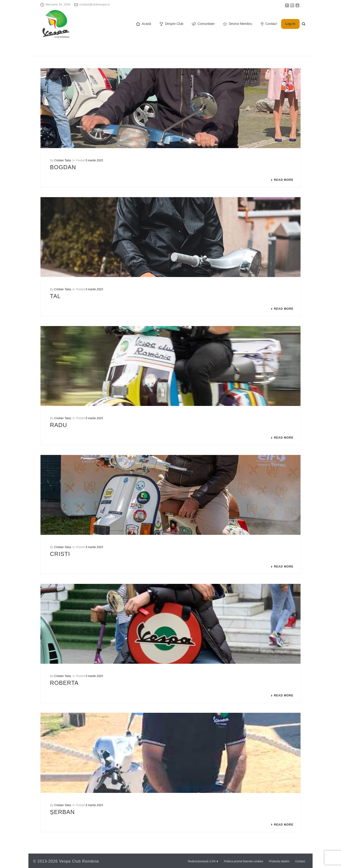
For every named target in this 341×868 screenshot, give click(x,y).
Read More (282, 180)
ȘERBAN (62, 812)
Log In (290, 24)
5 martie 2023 (94, 160)
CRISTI (60, 554)
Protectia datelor (279, 861)
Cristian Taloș (63, 160)
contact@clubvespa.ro (95, 4)
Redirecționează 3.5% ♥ (203, 861)
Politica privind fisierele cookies (243, 861)
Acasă (144, 24)
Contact (269, 24)
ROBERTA (64, 683)
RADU (58, 425)
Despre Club (172, 24)
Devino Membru (238, 24)
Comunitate (203, 24)
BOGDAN (63, 167)
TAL (55, 296)
